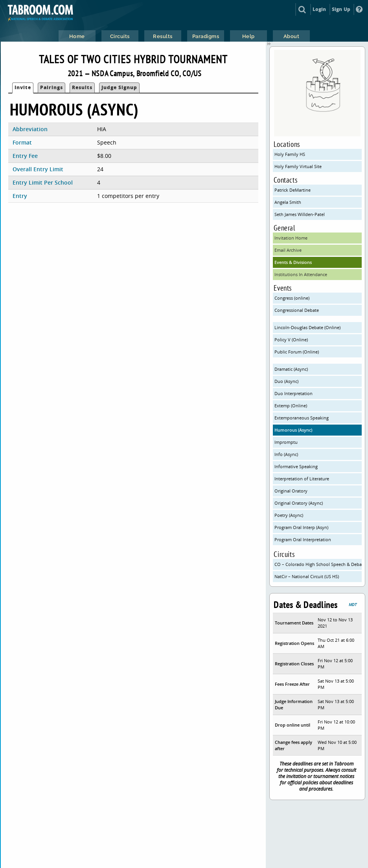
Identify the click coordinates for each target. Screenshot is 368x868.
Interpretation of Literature (302, 479)
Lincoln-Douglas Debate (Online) (307, 327)
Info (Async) (286, 454)
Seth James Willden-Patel (300, 214)
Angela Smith (288, 202)
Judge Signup (119, 87)
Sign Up (341, 9)
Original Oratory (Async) (299, 503)
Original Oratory (291, 491)
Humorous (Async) (293, 430)
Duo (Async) (286, 381)
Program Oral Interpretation (303, 539)
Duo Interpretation (293, 393)
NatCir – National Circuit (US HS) (307, 576)
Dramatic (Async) (291, 369)
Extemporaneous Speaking (302, 418)
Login (319, 9)
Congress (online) (292, 298)
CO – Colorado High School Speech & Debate (318, 564)
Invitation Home (291, 238)
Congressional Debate (297, 310)
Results (82, 87)
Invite (23, 87)
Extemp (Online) (291, 406)
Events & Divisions (293, 262)
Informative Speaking (296, 466)
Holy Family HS (290, 154)
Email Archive (288, 250)
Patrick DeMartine (293, 190)
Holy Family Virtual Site (298, 166)
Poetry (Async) (289, 515)
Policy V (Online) (291, 340)
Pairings (52, 87)
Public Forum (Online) (297, 352)
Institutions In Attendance (301, 274)
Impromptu (286, 442)
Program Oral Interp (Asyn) (301, 527)
